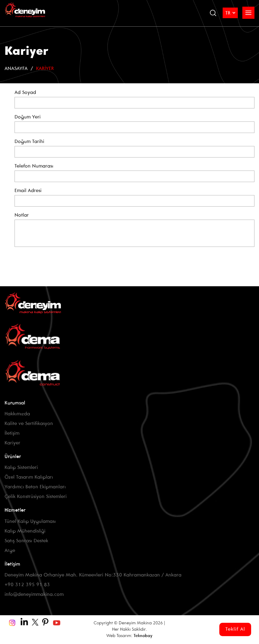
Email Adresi (28, 191)
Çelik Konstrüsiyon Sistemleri (36, 497)
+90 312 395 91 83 (27, 585)
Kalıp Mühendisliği (25, 531)
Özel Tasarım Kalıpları (29, 477)
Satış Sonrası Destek (26, 541)
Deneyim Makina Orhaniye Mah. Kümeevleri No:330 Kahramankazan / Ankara (93, 575)
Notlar (22, 215)
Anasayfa (16, 69)
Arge (10, 551)
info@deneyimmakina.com (34, 594)
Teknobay (143, 636)
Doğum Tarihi (29, 142)
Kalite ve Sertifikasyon (29, 424)
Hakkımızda (17, 414)
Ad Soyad (25, 93)
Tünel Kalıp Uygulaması (30, 521)
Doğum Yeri (28, 117)
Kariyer (45, 69)
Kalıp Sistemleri (21, 468)
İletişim (12, 433)
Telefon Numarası (34, 166)
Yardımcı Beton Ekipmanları (35, 487)
